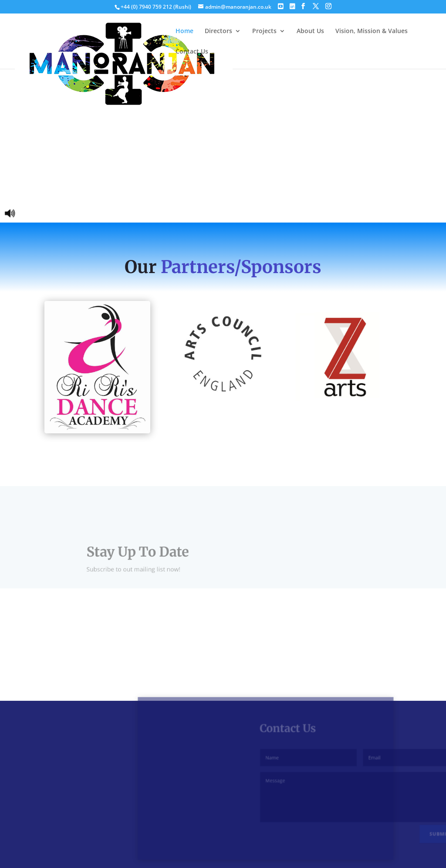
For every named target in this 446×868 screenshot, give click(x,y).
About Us (310, 31)
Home (184, 31)
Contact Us (192, 52)
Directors (218, 31)
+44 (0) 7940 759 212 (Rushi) (157, 7)
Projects (264, 31)
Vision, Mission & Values (372, 31)
